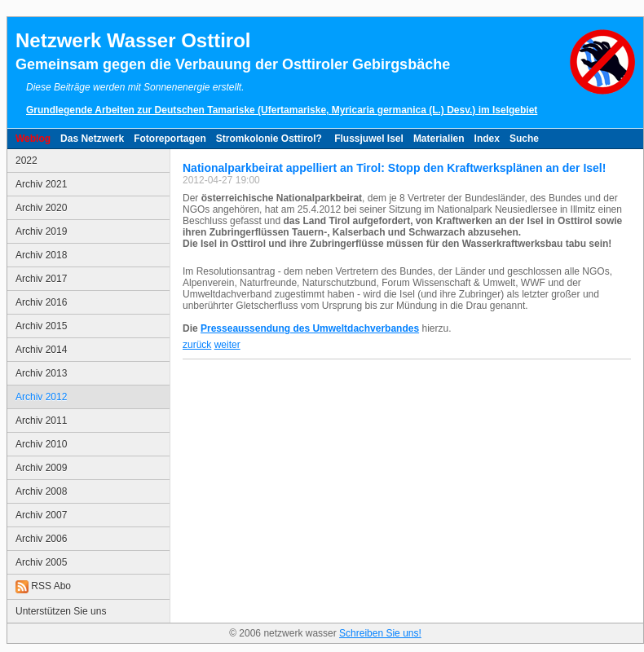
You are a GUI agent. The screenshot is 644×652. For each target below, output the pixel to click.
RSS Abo (43, 587)
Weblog (33, 139)
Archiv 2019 (41, 231)
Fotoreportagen (170, 139)
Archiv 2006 (41, 539)
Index (487, 139)
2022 (26, 161)
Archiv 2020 (41, 208)
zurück (197, 345)
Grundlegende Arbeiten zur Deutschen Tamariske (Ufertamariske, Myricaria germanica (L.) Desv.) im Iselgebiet (282, 110)
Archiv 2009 (41, 468)
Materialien (439, 139)
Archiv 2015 (41, 326)
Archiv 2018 (41, 255)
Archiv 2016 (41, 302)
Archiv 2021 (41, 184)
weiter (227, 345)
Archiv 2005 (41, 562)
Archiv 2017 (41, 279)
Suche (524, 139)
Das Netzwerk (92, 139)
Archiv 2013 (41, 373)
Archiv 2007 (41, 515)
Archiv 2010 (41, 444)
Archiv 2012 (41, 397)
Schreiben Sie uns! (380, 633)
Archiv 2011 (41, 421)
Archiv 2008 (41, 491)
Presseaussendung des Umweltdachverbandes (310, 328)
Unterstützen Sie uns (61, 611)
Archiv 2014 (41, 350)
